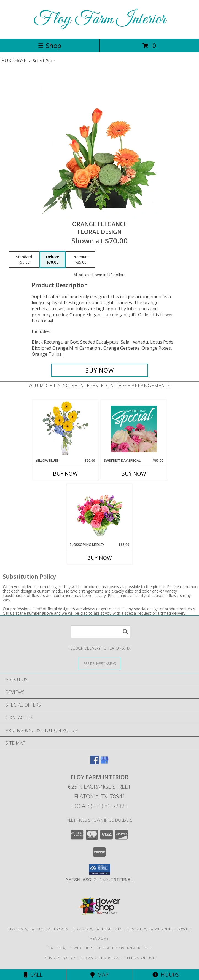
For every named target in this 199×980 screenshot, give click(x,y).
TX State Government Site (125, 948)
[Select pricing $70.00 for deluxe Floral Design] (53, 260)
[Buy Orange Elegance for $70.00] (100, 370)
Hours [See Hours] (166, 975)
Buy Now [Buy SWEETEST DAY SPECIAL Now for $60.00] (134, 474)
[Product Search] (101, 632)
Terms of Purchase (101, 958)
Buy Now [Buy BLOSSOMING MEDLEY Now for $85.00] (99, 558)
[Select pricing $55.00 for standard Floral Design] (24, 260)
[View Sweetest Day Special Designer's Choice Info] (134, 429)
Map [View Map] (99, 975)
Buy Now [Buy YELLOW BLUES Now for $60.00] (65, 474)
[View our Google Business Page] (104, 763)
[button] (100, 869)
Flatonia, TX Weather (69, 948)
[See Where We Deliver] (99, 663)
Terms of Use (141, 958)
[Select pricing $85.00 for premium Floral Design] (81, 260)
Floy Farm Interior (99, 19)
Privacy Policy (60, 958)
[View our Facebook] (95, 763)
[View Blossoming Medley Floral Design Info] (100, 513)
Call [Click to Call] (33, 975)
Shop (50, 45)
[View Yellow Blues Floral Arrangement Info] (65, 429)
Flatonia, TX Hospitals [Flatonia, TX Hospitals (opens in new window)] (98, 929)
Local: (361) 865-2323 (99, 806)
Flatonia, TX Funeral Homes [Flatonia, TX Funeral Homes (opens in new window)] (38, 929)
